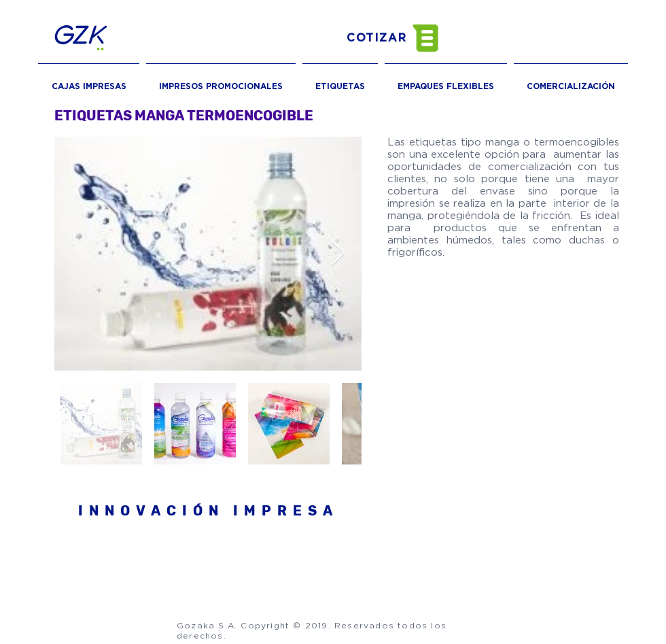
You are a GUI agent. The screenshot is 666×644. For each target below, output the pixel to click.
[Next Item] (338, 254)
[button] (404, 38)
